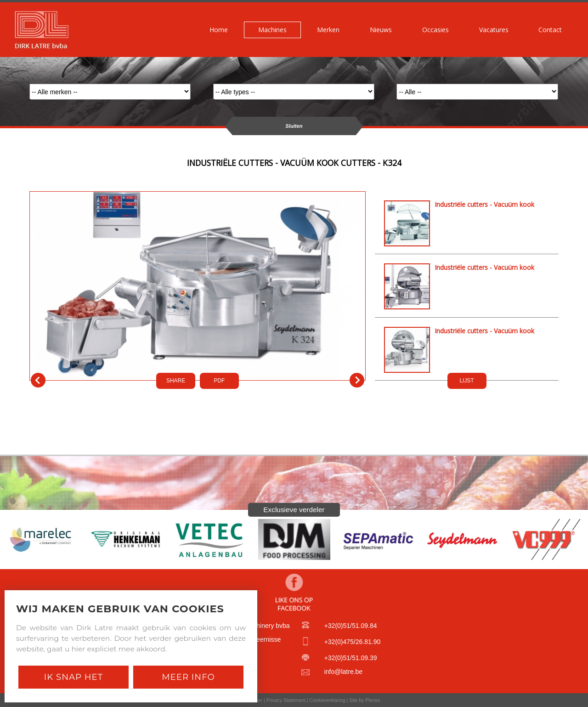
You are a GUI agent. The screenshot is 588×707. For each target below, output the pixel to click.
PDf (220, 381)
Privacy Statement (286, 700)
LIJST (466, 381)
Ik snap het (73, 677)
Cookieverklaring (327, 700)
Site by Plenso (365, 700)
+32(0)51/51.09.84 (351, 626)
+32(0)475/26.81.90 (353, 642)
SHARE (176, 381)
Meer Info (188, 677)
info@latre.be (343, 672)
